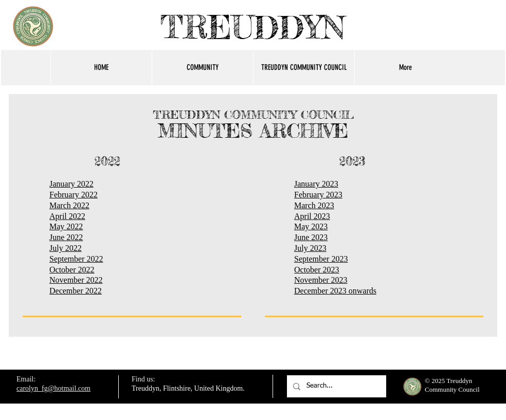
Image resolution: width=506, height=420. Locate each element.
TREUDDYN (253, 27)
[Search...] (336, 386)
